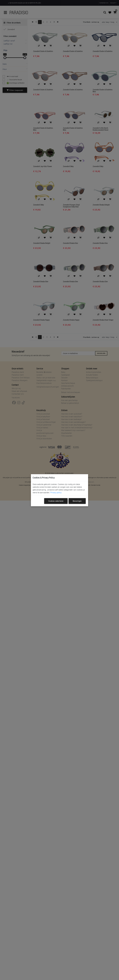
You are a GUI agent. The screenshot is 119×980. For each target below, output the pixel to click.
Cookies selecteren (56, 501)
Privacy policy (56, 493)
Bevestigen (77, 501)
